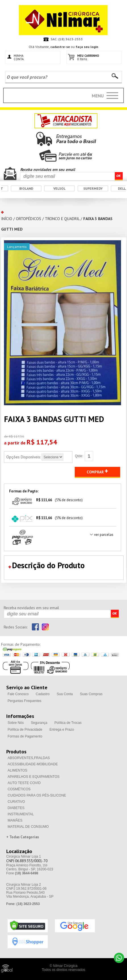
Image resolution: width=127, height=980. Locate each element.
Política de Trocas (68, 723)
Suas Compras (91, 694)
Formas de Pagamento (25, 736)
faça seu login (87, 47)
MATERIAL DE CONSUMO (28, 827)
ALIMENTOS (17, 770)
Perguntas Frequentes (25, 701)
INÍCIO (7, 219)
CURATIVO (16, 802)
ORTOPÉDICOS (29, 219)
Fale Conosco (18, 694)
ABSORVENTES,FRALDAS (29, 758)
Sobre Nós (16, 723)
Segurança (39, 723)
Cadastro (43, 694)
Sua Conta (65, 694)
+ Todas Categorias (23, 837)
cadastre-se (60, 47)
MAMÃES (15, 820)
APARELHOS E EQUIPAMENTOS (34, 777)
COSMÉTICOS (19, 789)
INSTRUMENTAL (21, 814)
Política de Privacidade (25, 730)
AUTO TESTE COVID (24, 783)
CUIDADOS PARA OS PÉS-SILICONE (37, 795)
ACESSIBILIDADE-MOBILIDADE (33, 764)
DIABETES (16, 808)
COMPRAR (97, 471)
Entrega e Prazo (62, 730)
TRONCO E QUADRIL (62, 219)
